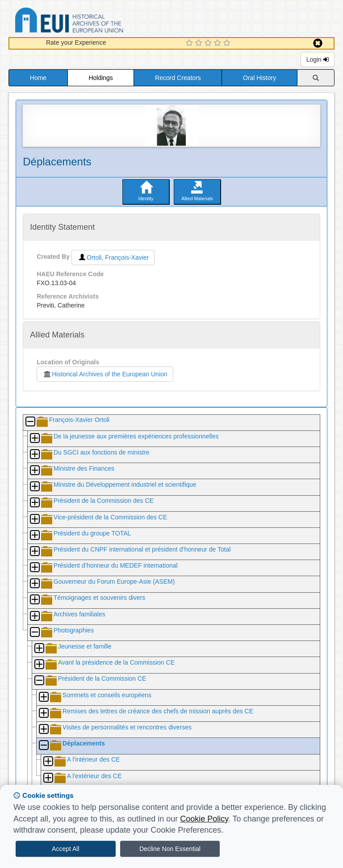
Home (38, 78)
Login (318, 59)
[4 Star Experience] (219, 43)
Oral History (259, 78)
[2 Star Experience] (200, 43)
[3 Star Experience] (209, 43)
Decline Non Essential (170, 849)
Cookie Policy (204, 819)
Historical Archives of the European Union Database (94, 22)
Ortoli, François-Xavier (113, 257)
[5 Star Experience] (228, 43)
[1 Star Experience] (190, 43)
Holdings (100, 78)
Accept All (65, 849)
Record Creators (178, 78)
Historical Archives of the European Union (105, 374)
